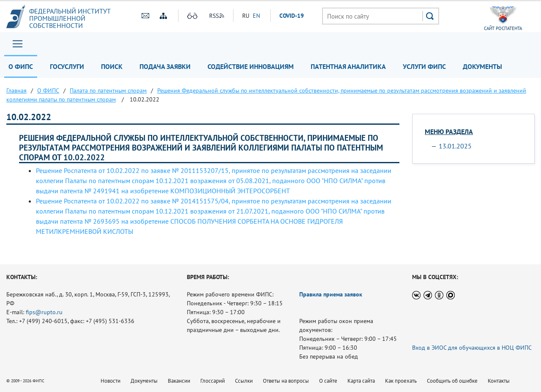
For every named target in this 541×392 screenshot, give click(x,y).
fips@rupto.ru (44, 312)
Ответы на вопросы (286, 381)
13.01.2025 (455, 146)
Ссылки (244, 381)
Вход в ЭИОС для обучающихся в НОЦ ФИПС (472, 348)
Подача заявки (165, 66)
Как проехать (401, 381)
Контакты (499, 381)
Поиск (112, 66)
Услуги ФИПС (424, 66)
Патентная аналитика (348, 66)
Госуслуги (67, 66)
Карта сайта (361, 381)
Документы (482, 66)
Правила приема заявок (331, 294)
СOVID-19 (292, 16)
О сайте (328, 381)
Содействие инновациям (251, 66)
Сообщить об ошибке (452, 381)
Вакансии (179, 381)
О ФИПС (21, 66)
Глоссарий (213, 381)
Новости (111, 381)
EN (256, 16)
